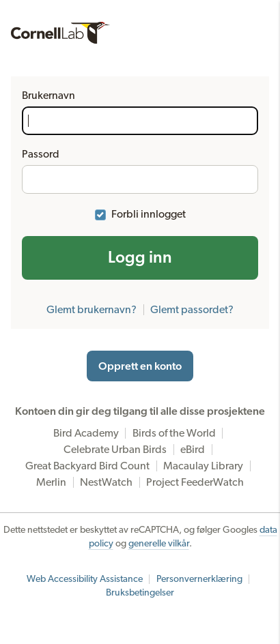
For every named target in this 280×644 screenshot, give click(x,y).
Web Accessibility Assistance (85, 579)
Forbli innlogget (149, 214)
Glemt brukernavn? (92, 310)
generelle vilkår (159, 544)
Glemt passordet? (192, 310)
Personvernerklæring (199, 579)
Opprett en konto (140, 366)
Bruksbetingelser (140, 593)
